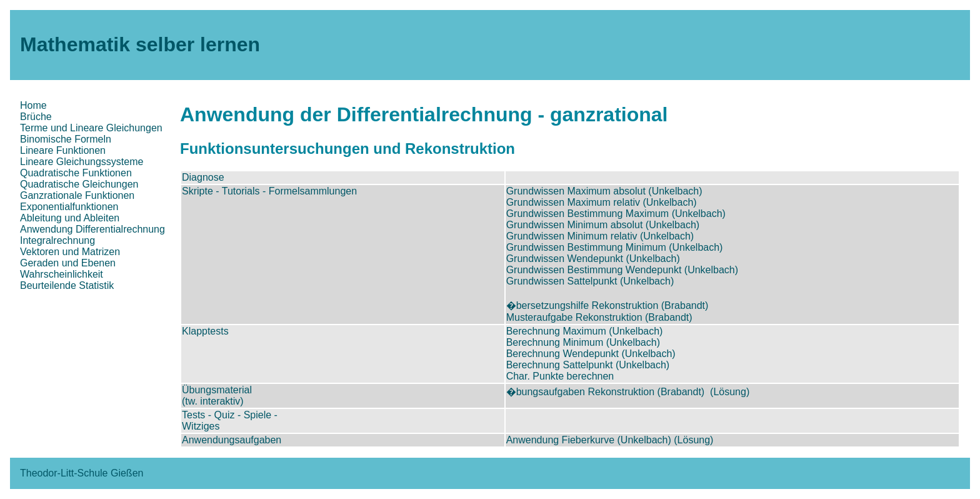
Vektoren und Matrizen (70, 252)
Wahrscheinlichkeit (62, 274)
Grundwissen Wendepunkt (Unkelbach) (593, 259)
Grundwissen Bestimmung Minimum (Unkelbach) (615, 247)
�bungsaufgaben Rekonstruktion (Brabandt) (606, 392)
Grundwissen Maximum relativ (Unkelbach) (602, 202)
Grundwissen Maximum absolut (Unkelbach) (604, 191)
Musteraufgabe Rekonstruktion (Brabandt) (599, 317)
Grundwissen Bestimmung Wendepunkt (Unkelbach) (622, 270)
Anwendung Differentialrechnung (92, 229)
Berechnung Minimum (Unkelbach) (583, 342)
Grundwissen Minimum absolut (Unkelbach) (603, 225)
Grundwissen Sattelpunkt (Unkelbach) (590, 281)
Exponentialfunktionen (69, 207)
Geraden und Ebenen (68, 263)
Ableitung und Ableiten (70, 218)
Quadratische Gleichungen (79, 184)
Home (33, 105)
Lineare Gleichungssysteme (82, 162)
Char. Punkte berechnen (560, 376)
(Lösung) (730, 392)
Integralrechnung (57, 240)
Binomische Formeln (66, 139)
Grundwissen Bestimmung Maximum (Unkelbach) (616, 214)
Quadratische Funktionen (76, 173)
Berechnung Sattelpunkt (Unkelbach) (588, 365)
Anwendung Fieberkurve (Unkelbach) (589, 440)
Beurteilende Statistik (67, 285)
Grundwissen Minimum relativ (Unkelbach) (600, 236)
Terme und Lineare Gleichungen (91, 128)
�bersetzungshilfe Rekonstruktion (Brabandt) (607, 305)
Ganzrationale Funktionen (77, 195)
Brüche (36, 117)
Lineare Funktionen (63, 150)
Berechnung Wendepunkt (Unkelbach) (591, 354)
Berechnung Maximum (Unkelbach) (585, 331)
